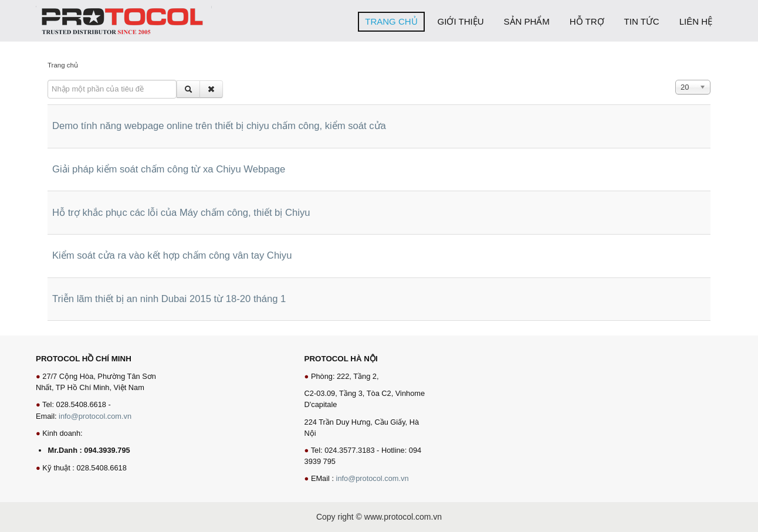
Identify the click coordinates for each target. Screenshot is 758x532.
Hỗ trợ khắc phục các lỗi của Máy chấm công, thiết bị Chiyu (181, 213)
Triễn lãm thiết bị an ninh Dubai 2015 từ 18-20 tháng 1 (169, 299)
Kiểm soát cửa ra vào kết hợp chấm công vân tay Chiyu (172, 255)
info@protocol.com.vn (95, 416)
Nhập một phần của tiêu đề (48, 80)
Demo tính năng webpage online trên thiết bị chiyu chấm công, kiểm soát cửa (219, 126)
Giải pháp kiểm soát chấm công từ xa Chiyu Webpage (169, 169)
